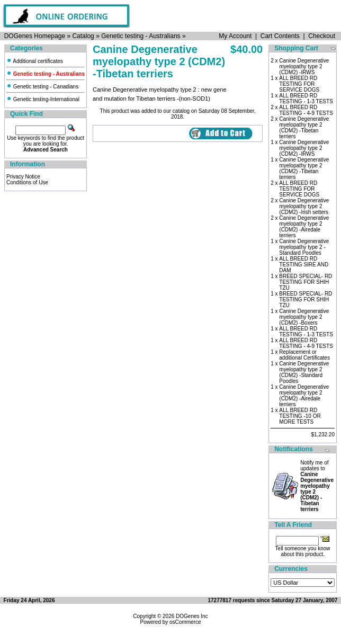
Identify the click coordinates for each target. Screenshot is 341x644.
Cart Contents (280, 36)
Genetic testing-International (43, 99)
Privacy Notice (23, 177)
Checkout (322, 36)
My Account (235, 36)
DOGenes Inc (192, 616)
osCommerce (185, 622)
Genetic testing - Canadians (42, 87)
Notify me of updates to (317, 486)
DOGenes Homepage (35, 36)
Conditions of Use (27, 182)
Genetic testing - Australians (141, 36)
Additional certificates (35, 61)
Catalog (83, 36)
